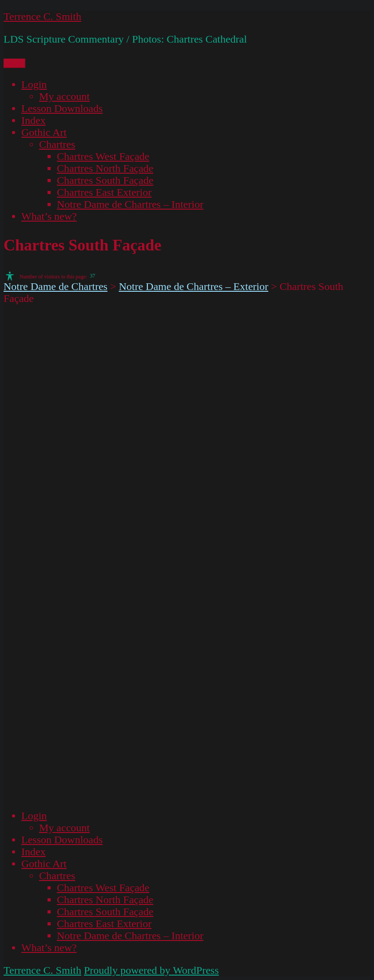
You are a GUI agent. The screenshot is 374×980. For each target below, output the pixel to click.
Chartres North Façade (105, 168)
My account (64, 96)
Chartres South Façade (105, 180)
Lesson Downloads (62, 108)
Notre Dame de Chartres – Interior (130, 204)
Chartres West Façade (103, 156)
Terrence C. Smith (42, 16)
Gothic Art (44, 132)
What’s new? (49, 216)
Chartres (57, 144)
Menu (14, 63)
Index (34, 120)
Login (34, 84)
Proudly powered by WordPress (151, 970)
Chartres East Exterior (104, 192)
